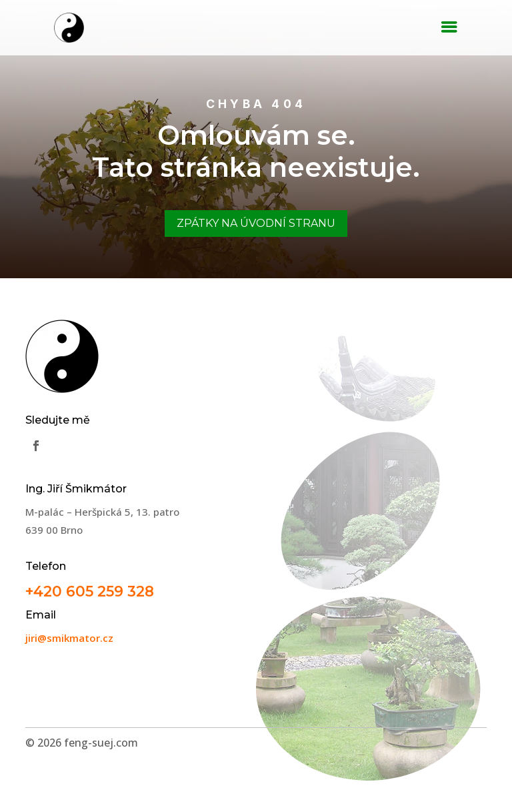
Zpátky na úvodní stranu (256, 223)
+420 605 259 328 (90, 591)
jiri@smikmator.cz (69, 638)
